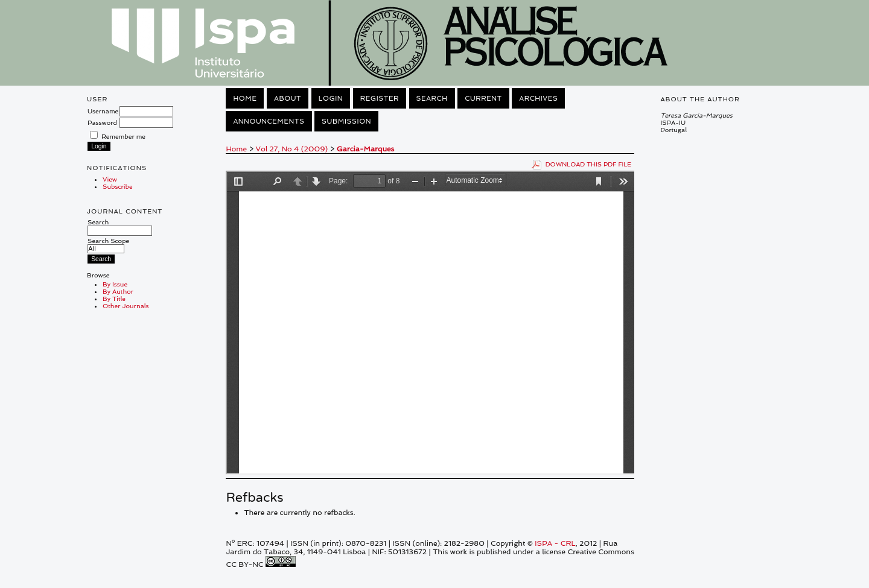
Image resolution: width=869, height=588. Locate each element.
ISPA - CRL (555, 543)
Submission (346, 121)
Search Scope (108, 245)
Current (483, 98)
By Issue (115, 284)
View (110, 179)
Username (103, 111)
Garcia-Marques (365, 149)
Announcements (269, 121)
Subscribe (118, 186)
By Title (114, 299)
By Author (118, 291)
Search (120, 226)
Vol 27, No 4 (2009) (292, 149)
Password (102, 122)
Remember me (123, 136)
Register (380, 98)
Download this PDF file (589, 164)
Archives (538, 98)
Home (245, 98)
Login (331, 98)
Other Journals (126, 306)
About (288, 98)
